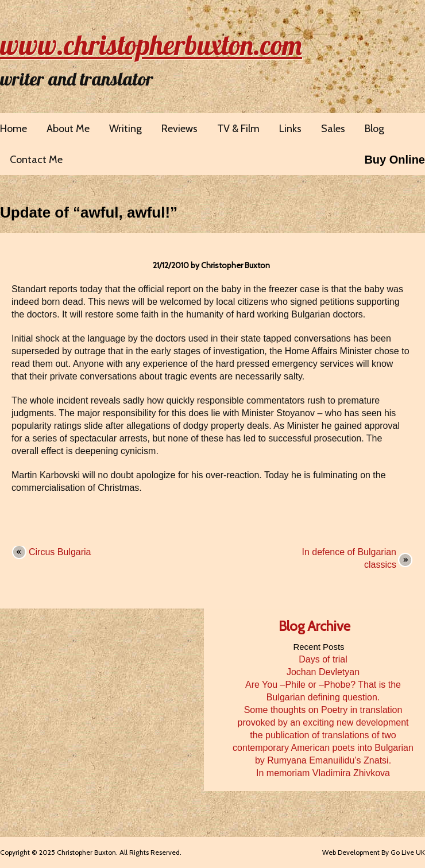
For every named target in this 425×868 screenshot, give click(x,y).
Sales (333, 129)
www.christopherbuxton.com (151, 45)
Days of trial (323, 659)
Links (290, 129)
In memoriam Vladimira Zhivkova (323, 773)
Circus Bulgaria (60, 552)
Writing (125, 129)
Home (13, 129)
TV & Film (238, 129)
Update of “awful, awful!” (89, 212)
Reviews (179, 129)
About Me (68, 129)
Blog (374, 129)
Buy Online (395, 160)
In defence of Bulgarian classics (349, 558)
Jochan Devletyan (323, 672)
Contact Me (36, 160)
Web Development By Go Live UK (374, 852)
